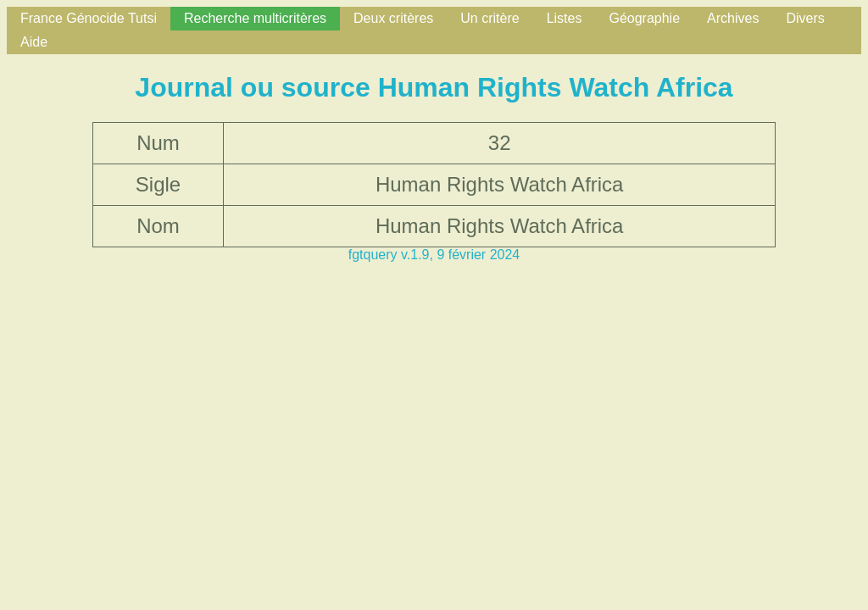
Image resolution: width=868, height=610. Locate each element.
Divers (805, 18)
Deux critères (393, 18)
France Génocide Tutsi (89, 18)
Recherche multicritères (255, 18)
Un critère (490, 18)
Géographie (644, 18)
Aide (34, 42)
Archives (733, 18)
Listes (565, 18)
